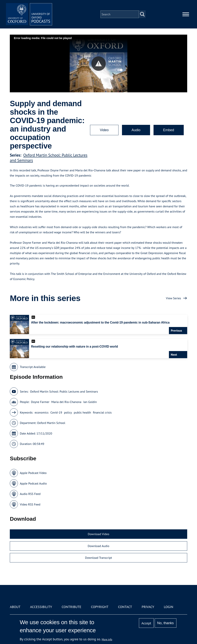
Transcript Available (33, 367)
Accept (146, 623)
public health (82, 412)
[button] (99, 64)
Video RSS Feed (30, 504)
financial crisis (102, 412)
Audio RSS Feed (30, 494)
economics (42, 412)
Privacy (148, 607)
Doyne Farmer (40, 402)
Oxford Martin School (51, 423)
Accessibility (41, 607)
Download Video (98, 534)
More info (107, 639)
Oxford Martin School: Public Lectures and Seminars (64, 391)
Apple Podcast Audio (33, 483)
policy (68, 412)
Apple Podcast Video (33, 473)
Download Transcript (98, 558)
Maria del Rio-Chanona (66, 402)
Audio (136, 130)
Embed (169, 130)
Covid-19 (56, 412)
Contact (125, 607)
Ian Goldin (90, 402)
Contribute (72, 607)
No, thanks (165, 623)
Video (104, 130)
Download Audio (98, 546)
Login (169, 607)
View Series (174, 298)
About (15, 607)
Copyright (100, 607)
